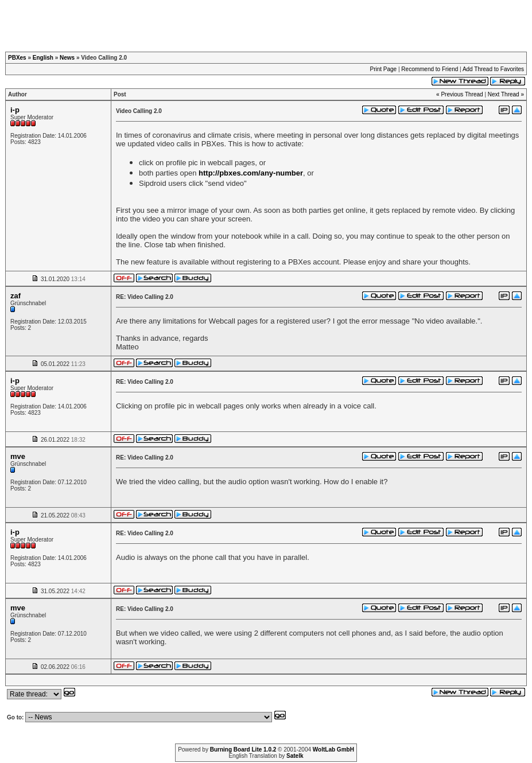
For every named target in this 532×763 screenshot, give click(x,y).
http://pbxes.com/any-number (251, 173)
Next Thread (504, 94)
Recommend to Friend (430, 69)
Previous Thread (462, 94)
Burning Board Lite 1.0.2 (243, 750)
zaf (15, 296)
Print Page (383, 69)
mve (18, 456)
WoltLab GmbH (333, 750)
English (43, 58)
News (67, 58)
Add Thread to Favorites (493, 69)
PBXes (17, 58)
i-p (15, 110)
